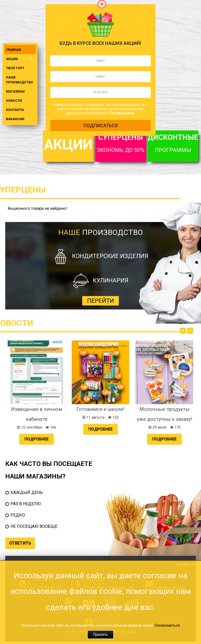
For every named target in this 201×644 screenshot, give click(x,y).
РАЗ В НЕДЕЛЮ (26, 504)
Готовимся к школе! (101, 399)
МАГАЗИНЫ (15, 92)
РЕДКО (18, 515)
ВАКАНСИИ (15, 119)
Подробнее (80, 408)
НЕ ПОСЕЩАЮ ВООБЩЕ (34, 526)
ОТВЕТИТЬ (20, 543)
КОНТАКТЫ (15, 110)
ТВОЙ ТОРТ (15, 68)
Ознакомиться (167, 625)
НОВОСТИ (14, 101)
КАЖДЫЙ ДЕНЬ (27, 493)
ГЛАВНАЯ (13, 50)
